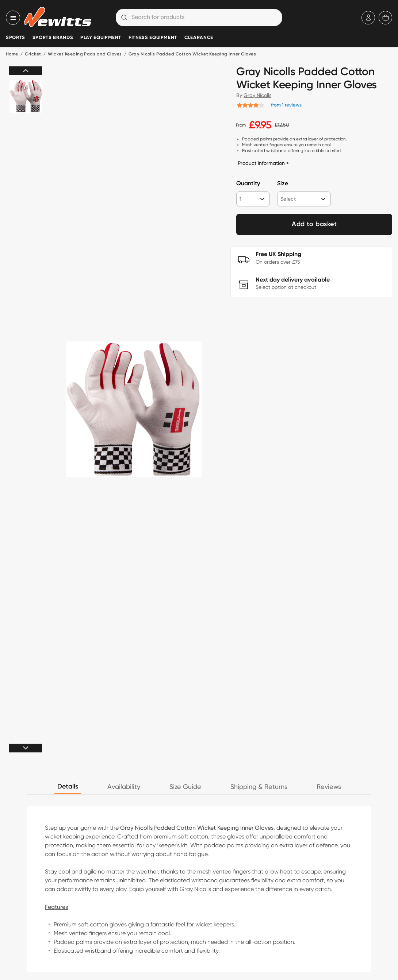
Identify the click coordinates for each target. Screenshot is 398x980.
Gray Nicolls (257, 95)
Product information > (263, 163)
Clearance (199, 38)
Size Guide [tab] (185, 787)
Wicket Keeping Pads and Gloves (85, 54)
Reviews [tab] (329, 787)
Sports (16, 38)
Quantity (248, 184)
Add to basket (314, 224)
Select (288, 199)
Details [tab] (68, 787)
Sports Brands (53, 38)
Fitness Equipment (153, 38)
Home (12, 54)
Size (283, 184)
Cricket (33, 54)
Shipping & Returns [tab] (259, 787)
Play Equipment (101, 38)
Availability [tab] (124, 787)
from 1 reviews (286, 105)
